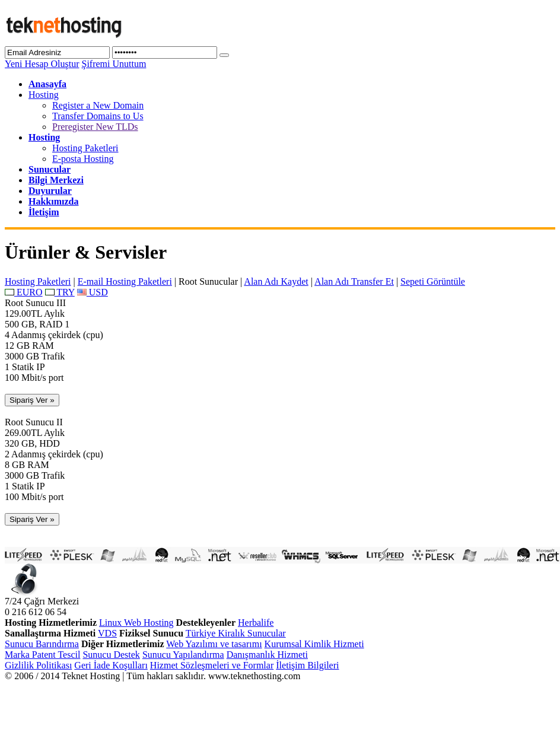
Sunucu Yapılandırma (183, 655)
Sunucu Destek (111, 655)
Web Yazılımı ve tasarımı (214, 644)
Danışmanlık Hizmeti (267, 655)
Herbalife (256, 623)
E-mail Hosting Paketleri (125, 281)
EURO (24, 292)
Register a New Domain (98, 105)
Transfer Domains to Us (98, 116)
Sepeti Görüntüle (433, 281)
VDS (107, 633)
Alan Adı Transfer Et (354, 281)
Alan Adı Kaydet (276, 281)
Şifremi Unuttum (114, 64)
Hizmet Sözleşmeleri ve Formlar (212, 665)
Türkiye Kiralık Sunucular (236, 633)
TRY (60, 292)
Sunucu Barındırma (42, 644)
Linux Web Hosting (136, 623)
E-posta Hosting (83, 159)
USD (93, 292)
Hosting (44, 95)
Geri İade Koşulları (111, 665)
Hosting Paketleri (85, 148)
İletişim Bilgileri (307, 665)
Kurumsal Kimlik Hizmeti (314, 644)
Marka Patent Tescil (42, 655)
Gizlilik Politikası (38, 665)
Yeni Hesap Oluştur (42, 64)
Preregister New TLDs (95, 127)
